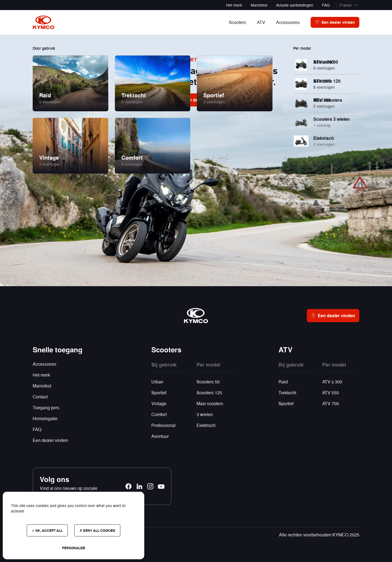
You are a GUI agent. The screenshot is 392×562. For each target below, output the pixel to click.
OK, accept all (47, 530)
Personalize (74, 548)
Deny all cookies (97, 530)
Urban (157, 382)
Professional (163, 425)
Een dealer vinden (50, 440)
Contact (40, 397)
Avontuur (160, 436)
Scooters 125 (209, 393)
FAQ (326, 5)
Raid (283, 382)
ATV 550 (331, 393)
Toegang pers (47, 407)
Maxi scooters (210, 403)
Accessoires (45, 364)
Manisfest (259, 5)
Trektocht (287, 393)
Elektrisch (206, 425)
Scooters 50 (208, 382)
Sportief (159, 393)
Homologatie (45, 418)
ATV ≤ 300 (332, 382)
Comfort (159, 414)
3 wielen (205, 414)
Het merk (234, 5)
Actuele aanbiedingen (295, 5)
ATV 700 (331, 403)
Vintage (159, 403)
